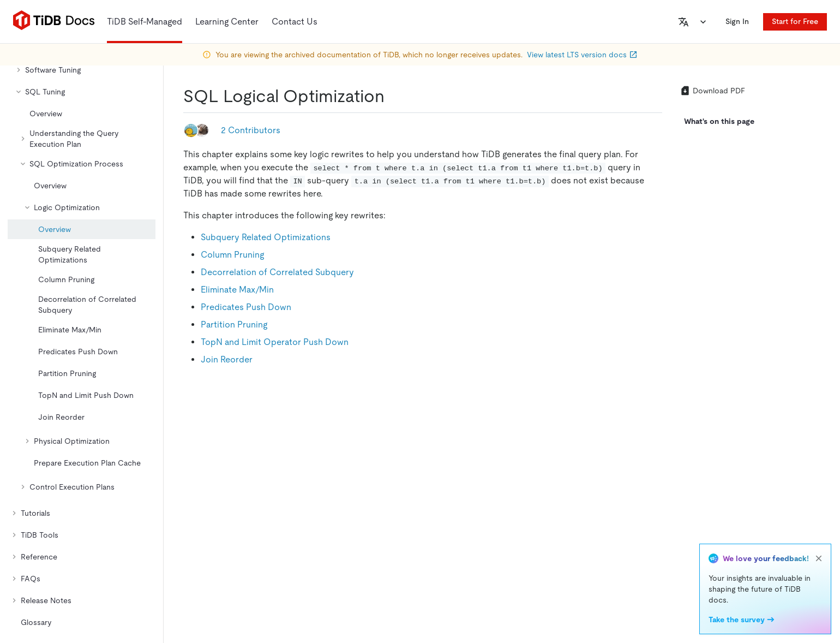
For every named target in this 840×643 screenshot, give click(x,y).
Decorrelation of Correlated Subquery (277, 272)
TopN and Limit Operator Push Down (275, 342)
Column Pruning (232, 255)
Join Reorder (227, 359)
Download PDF (712, 91)
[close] (819, 558)
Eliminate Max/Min (237, 290)
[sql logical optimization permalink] (393, 96)
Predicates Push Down (246, 307)
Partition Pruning (234, 325)
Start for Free (795, 21)
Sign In (737, 21)
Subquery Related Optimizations (266, 237)
